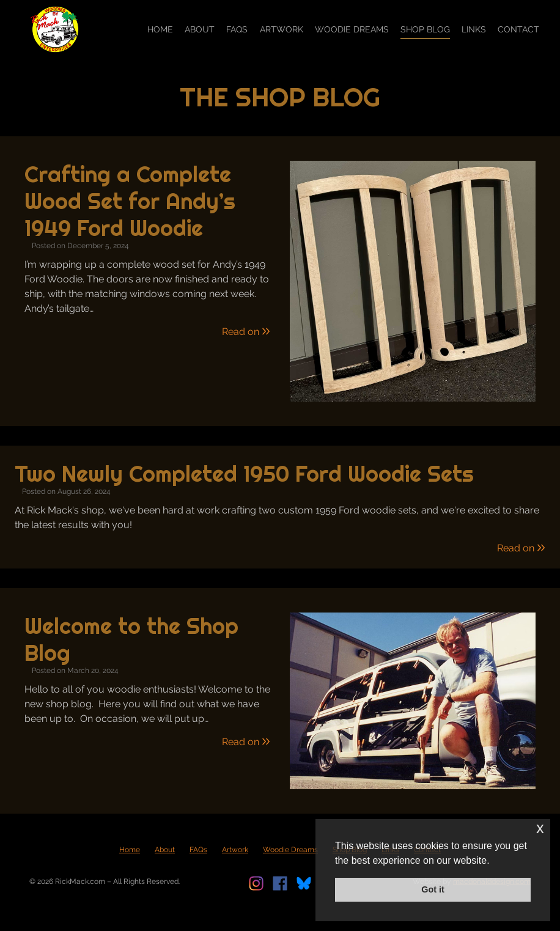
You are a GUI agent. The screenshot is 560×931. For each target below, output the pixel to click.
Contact (518, 29)
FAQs (237, 29)
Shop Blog (425, 29)
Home (160, 29)
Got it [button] (433, 889)
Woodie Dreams (352, 29)
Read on (246, 332)
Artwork (282, 29)
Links (474, 29)
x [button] (540, 828)
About (200, 29)
